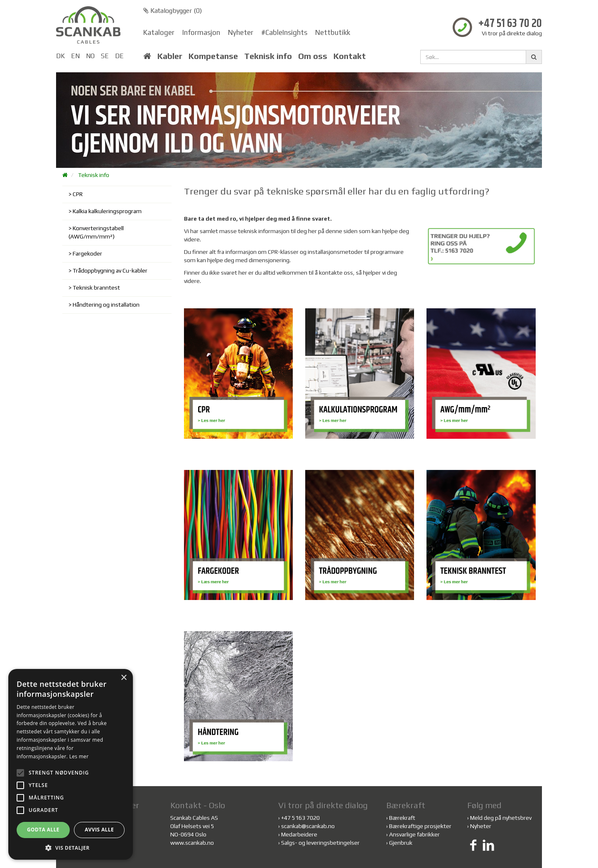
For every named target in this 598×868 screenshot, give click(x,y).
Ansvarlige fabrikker (414, 834)
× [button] (124, 678)
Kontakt (350, 56)
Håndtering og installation (106, 305)
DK (60, 56)
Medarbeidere (299, 834)
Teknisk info (268, 56)
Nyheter (241, 32)
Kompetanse (213, 56)
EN (75, 56)
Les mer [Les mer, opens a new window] (79, 756)
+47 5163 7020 (300, 818)
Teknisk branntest (96, 288)
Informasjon (201, 32)
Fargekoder (87, 253)
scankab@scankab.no (308, 826)
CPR (78, 194)
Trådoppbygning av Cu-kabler (110, 270)
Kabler (170, 56)
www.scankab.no (192, 843)
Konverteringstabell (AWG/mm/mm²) (96, 232)
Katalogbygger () (173, 11)
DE (119, 56)
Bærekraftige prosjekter (420, 826)
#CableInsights (284, 32)
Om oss (313, 56)
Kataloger (159, 32)
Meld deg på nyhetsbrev (501, 818)
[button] (71, 847)
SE (105, 56)
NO (90, 56)
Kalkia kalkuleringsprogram (107, 211)
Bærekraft (402, 818)
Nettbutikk (333, 32)
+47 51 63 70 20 (510, 24)
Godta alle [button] (43, 830)
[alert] (71, 764)
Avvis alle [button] (99, 830)
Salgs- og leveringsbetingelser (320, 843)
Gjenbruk (401, 843)
